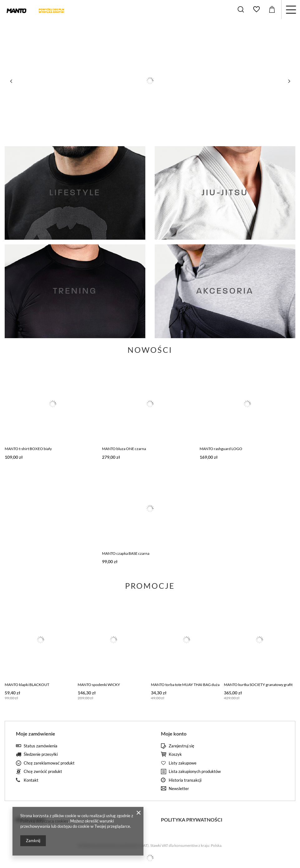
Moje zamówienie (36, 734)
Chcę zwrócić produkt (43, 772)
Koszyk (175, 754)
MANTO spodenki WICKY (99, 685)
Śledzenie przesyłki (41, 754)
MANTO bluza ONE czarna (124, 449)
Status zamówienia (41, 746)
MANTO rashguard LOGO (221, 449)
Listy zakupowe (183, 763)
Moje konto (174, 734)
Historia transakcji (185, 780)
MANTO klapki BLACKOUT (27, 685)
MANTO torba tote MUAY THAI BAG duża (185, 685)
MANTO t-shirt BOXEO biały (28, 449)
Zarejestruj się (181, 746)
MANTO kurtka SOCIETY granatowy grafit (258, 685)
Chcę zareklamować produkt (49, 763)
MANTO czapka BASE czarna (126, 553)
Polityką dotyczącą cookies (44, 821)
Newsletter (179, 789)
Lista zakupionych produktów (195, 772)
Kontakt (31, 780)
